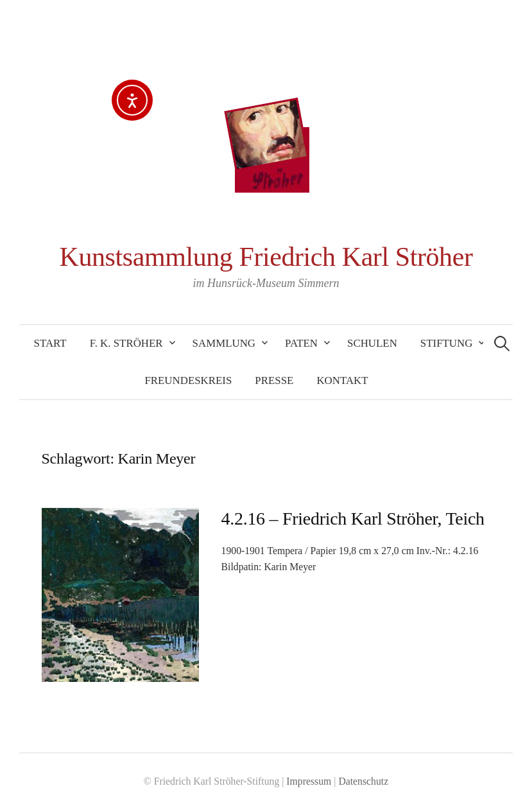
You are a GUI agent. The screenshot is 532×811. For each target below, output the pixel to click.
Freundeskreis (188, 380)
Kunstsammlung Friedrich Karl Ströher (266, 257)
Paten (301, 343)
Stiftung (447, 343)
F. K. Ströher (126, 343)
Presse (274, 380)
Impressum (309, 781)
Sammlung (224, 343)
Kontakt (342, 380)
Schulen (372, 343)
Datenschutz (363, 781)
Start (50, 343)
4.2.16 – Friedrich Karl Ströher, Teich (353, 519)
